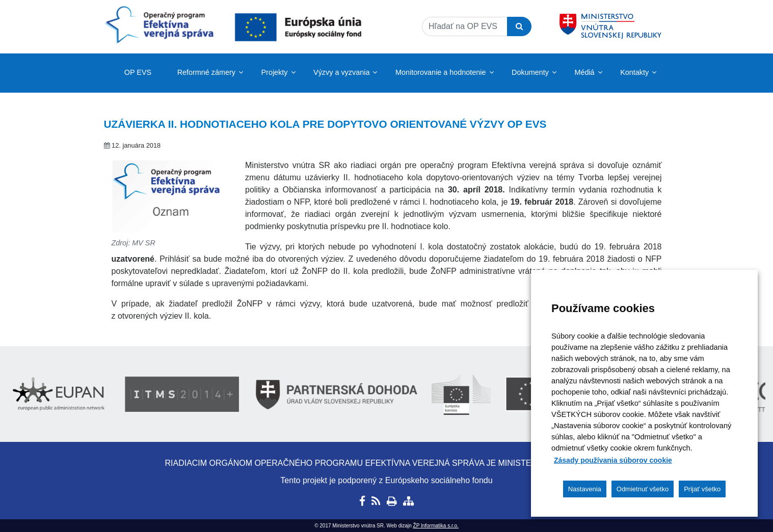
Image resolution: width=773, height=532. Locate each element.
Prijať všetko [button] (702, 489)
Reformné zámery (206, 72)
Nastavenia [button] (585, 489)
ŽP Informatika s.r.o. (436, 526)
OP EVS (138, 72)
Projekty (275, 72)
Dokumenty (530, 72)
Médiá (584, 72)
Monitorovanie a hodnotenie (441, 72)
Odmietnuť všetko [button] (643, 489)
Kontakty (634, 72)
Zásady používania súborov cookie (613, 460)
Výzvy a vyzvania (341, 72)
